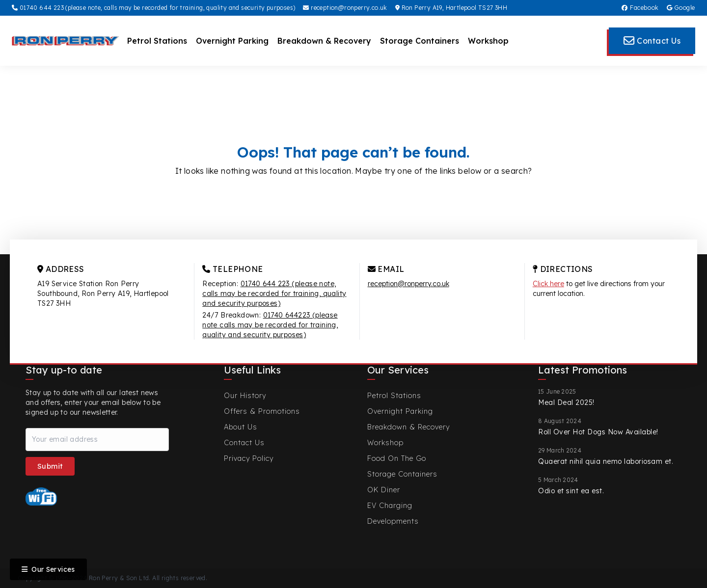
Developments (393, 521)
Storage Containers (420, 41)
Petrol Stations (157, 41)
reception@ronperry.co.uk (345, 8)
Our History (245, 396)
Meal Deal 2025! (566, 402)
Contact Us (244, 443)
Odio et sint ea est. (571, 491)
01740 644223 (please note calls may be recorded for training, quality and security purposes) (270, 325)
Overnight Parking (232, 41)
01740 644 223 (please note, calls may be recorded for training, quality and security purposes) (153, 8)
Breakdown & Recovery (324, 41)
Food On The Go (397, 458)
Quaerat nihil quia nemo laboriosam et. (606, 461)
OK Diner (384, 490)
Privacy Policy (249, 458)
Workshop (488, 41)
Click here (548, 284)
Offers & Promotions (262, 411)
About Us (241, 427)
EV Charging (390, 506)
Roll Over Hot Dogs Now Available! (598, 432)
